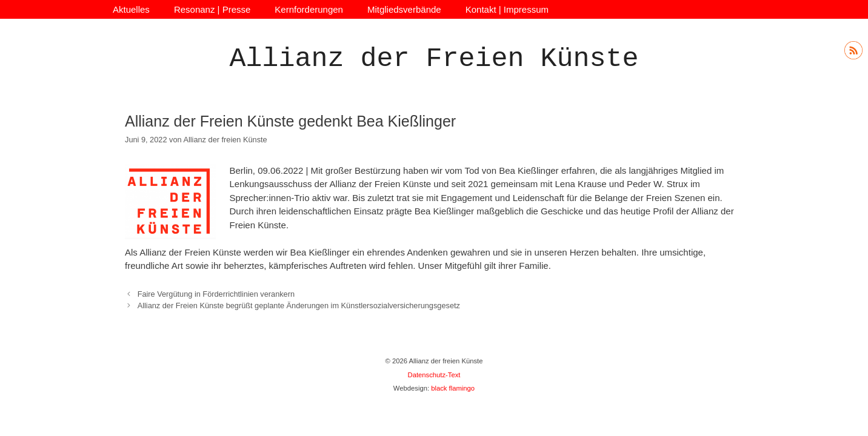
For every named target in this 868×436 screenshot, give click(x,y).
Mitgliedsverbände (404, 9)
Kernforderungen (309, 9)
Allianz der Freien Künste (434, 59)
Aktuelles (131, 9)
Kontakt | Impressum (507, 9)
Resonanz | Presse (212, 9)
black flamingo (453, 388)
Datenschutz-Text (434, 375)
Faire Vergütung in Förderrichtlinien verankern (216, 294)
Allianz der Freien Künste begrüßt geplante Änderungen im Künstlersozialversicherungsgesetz (299, 306)
